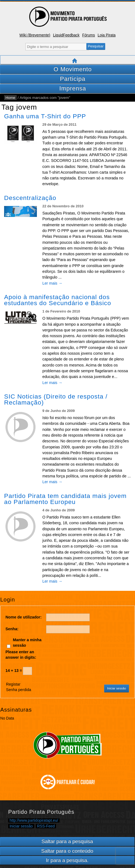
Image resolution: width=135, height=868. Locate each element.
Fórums (89, 35)
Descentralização (30, 198)
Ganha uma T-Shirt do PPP (45, 116)
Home (10, 98)
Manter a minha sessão (27, 642)
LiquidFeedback (66, 35)
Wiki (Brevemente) (35, 35)
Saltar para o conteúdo (67, 851)
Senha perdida (19, 690)
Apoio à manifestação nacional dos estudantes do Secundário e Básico (58, 300)
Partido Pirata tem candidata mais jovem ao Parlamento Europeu (65, 499)
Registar (13, 684)
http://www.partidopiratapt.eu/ (34, 820)
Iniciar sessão (117, 688)
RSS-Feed (46, 826)
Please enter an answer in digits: (21, 654)
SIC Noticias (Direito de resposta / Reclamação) (56, 399)
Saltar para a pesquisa (67, 841)
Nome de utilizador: (24, 617)
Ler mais (52, 283)
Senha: (12, 629)
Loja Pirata (107, 35)
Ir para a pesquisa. (67, 860)
